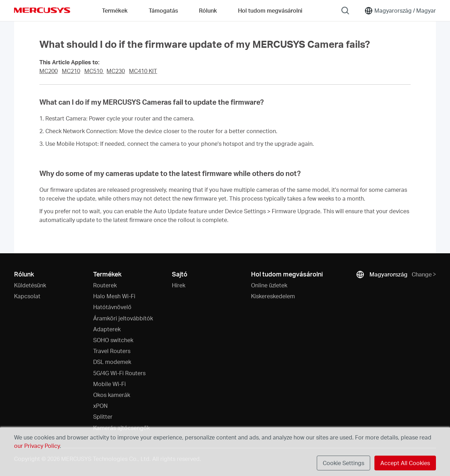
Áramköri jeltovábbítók (123, 318)
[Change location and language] (400, 11)
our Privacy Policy (37, 446)
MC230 (116, 71)
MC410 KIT (143, 71)
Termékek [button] (115, 10)
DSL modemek (112, 362)
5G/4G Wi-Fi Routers (119, 373)
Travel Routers (112, 351)
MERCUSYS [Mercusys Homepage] (42, 10)
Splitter (103, 416)
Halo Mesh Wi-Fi (114, 296)
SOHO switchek (113, 340)
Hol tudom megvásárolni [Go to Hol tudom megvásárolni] (270, 10)
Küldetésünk (30, 285)
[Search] (345, 11)
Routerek (105, 285)
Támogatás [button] (163, 10)
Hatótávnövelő (112, 307)
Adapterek (107, 329)
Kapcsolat (27, 296)
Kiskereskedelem (273, 296)
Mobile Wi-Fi (110, 384)
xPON (100, 406)
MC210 (71, 71)
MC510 (94, 71)
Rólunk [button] (208, 10)
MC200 (49, 71)
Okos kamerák (112, 395)
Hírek (179, 285)
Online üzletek (269, 285)
